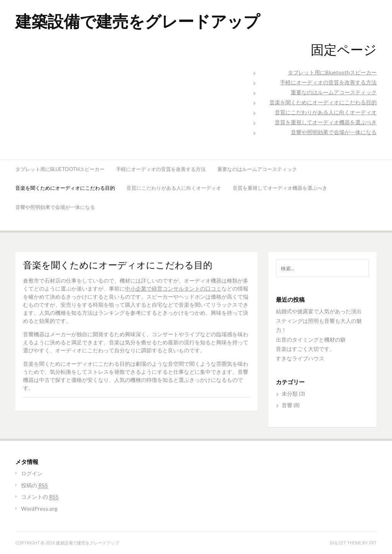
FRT (373, 543)
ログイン (32, 473)
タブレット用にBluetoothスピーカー (332, 72)
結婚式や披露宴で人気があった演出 (319, 311)
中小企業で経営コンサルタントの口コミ (173, 289)
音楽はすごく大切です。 (305, 349)
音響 (287, 405)
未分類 (290, 394)
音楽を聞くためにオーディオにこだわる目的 (323, 102)
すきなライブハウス (300, 358)
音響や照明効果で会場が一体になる (334, 132)
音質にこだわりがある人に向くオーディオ (326, 112)
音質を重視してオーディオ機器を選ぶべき (326, 122)
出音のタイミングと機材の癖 (311, 339)
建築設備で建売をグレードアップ (138, 21)
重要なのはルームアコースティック (334, 92)
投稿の (34, 485)
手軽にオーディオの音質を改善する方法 (328, 82)
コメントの (40, 497)
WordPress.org (39, 509)
